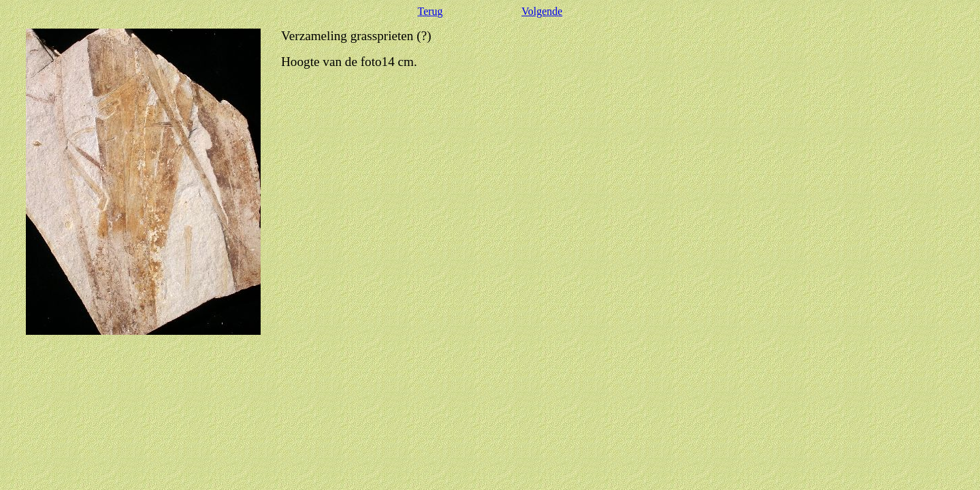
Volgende (542, 11)
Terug (430, 11)
